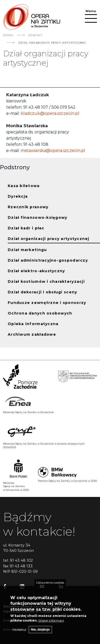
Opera (8, 35)
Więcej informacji (51, 623)
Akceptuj (19, 632)
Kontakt (36, 35)
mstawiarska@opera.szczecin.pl (52, 151)
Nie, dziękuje (40, 632)
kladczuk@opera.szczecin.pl (50, 113)
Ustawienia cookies (50, 585)
